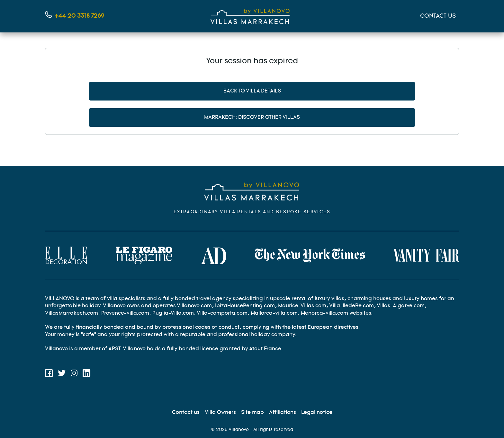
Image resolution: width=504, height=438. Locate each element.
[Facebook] (49, 375)
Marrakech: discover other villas (252, 117)
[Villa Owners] (220, 412)
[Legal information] (317, 412)
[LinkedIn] (86, 375)
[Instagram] (74, 375)
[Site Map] (252, 412)
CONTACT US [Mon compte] (438, 16)
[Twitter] (62, 375)
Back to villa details (252, 91)
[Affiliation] (283, 412)
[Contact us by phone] (75, 16)
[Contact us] (186, 412)
